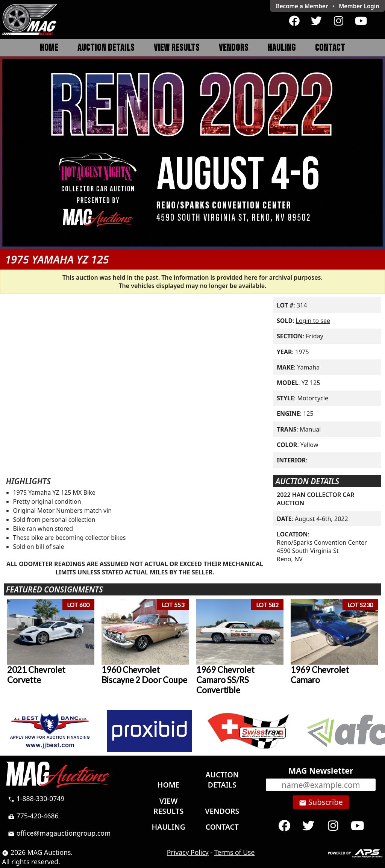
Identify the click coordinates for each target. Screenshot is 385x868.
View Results (177, 48)
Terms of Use (235, 852)
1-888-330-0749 (36, 798)
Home (49, 48)
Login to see (313, 321)
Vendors (234, 48)
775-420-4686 (33, 816)
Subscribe (321, 802)
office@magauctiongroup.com (59, 833)
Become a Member (302, 6)
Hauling (282, 48)
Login (359, 6)
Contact (330, 48)
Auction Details (106, 48)
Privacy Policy (188, 852)
